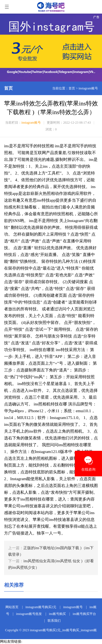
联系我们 (54, 621)
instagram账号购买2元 (41, 607)
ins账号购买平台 (84, 614)
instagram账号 (88, 88)
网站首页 (12, 607)
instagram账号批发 (29, 614)
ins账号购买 (57, 614)
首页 (72, 88)
